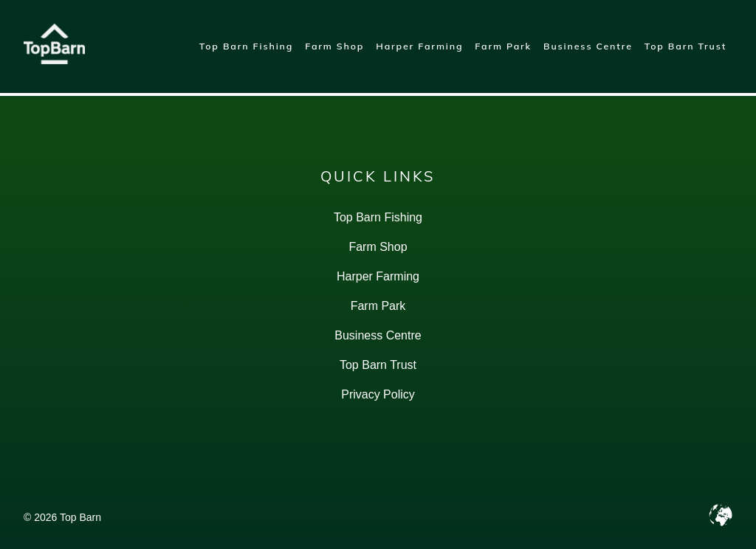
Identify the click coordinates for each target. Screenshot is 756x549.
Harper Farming (419, 46)
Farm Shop (334, 46)
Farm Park (503, 46)
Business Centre (588, 46)
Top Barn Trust (685, 46)
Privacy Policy (378, 394)
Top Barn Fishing (246, 46)
